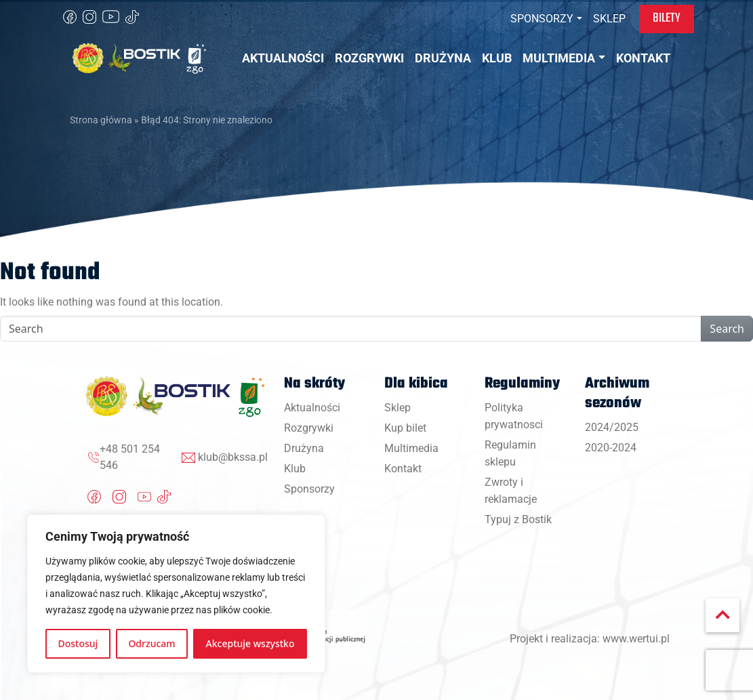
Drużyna (304, 448)
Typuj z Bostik (518, 519)
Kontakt (403, 469)
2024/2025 (612, 427)
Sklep (398, 408)
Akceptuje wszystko (250, 643)
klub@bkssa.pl (233, 457)
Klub (295, 469)
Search (727, 329)
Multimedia (411, 448)
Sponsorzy (309, 489)
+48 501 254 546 (130, 457)
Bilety (667, 18)
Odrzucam (151, 643)
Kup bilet (405, 428)
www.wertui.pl (636, 639)
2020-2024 (611, 448)
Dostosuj (78, 643)
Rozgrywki (309, 428)
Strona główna (101, 120)
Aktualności (312, 408)
